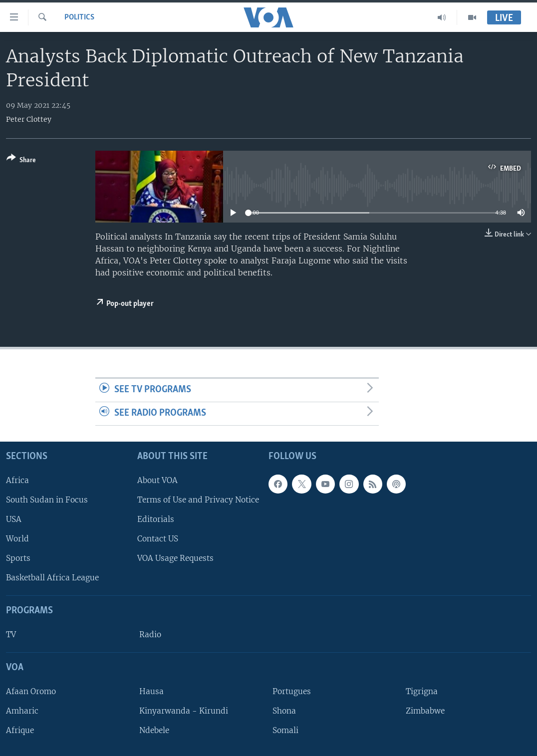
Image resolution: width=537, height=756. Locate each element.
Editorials (156, 519)
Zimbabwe (425, 711)
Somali (285, 730)
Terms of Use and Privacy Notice (198, 500)
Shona (284, 711)
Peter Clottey (29, 119)
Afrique (20, 730)
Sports (18, 558)
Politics (79, 17)
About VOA (157, 480)
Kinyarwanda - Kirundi (184, 711)
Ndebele (154, 730)
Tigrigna (422, 691)
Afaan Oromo (31, 691)
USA (14, 519)
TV (11, 634)
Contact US (158, 539)
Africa (17, 480)
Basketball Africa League (52, 578)
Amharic (22, 711)
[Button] (21, 161)
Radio (150, 634)
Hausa (151, 691)
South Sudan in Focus (47, 500)
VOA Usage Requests (175, 558)
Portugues (292, 691)
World (17, 539)
